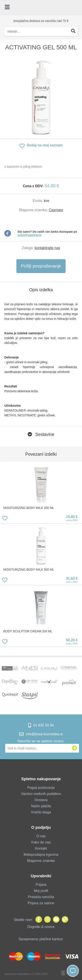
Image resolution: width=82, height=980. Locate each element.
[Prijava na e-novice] (75, 748)
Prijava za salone (41, 903)
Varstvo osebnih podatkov (41, 794)
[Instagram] (46, 920)
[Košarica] (77, 8)
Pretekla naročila (41, 897)
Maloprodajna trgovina (41, 855)
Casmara (56, 210)
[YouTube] (55, 920)
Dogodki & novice (41, 927)
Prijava (41, 885)
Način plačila (41, 806)
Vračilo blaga (41, 812)
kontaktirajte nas (47, 248)
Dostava (41, 800)
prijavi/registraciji (29, 235)
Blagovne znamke (41, 861)
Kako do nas (41, 842)
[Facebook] (38, 920)
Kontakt (41, 848)
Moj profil (41, 891)
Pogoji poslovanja (41, 788)
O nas (41, 836)
